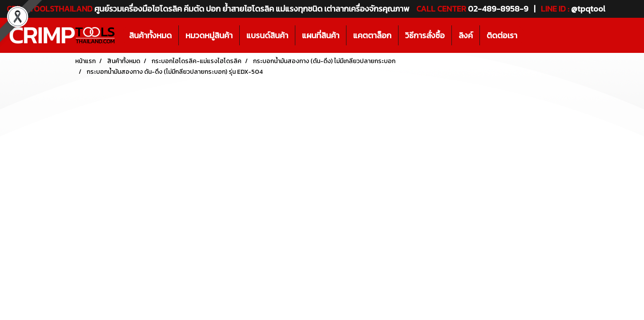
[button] (532, 36)
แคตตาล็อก (372, 35)
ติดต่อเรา (502, 35)
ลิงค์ (466, 35)
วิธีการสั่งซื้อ (425, 35)
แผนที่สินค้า (321, 35)
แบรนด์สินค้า (267, 35)
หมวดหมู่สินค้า (209, 35)
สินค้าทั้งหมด (150, 35)
